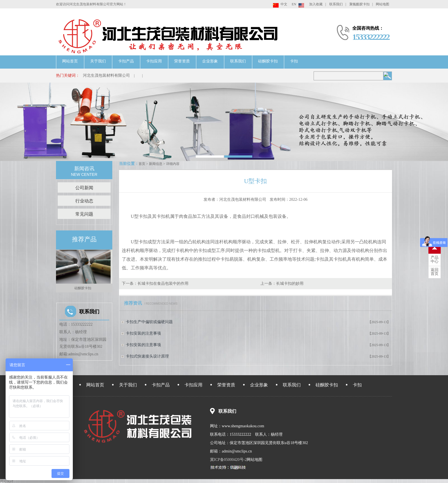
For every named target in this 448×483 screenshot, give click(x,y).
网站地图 (382, 4)
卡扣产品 (126, 61)
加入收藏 (316, 4)
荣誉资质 (182, 61)
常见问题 (84, 214)
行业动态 (84, 201)
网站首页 (70, 61)
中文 (284, 4)
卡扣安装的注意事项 (143, 333)
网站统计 (7, 481)
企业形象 (210, 61)
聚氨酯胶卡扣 (360, 4)
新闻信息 (156, 164)
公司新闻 (84, 188)
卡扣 (294, 61)
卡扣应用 (154, 61)
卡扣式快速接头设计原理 (147, 356)
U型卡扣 (139, 216)
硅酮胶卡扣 (268, 61)
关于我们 (98, 61)
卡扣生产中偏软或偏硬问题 (149, 322)
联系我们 (336, 4)
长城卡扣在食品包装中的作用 (163, 283)
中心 (435, 260)
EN (294, 4)
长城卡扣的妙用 (290, 283)
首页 (142, 164)
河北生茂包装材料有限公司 (106, 75)
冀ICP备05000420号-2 (228, 460)
